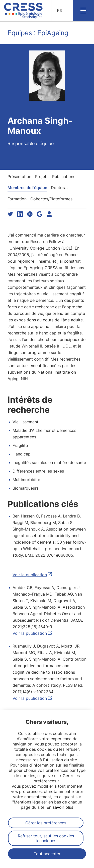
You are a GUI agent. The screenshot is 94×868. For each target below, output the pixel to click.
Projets (42, 177)
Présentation (19, 177)
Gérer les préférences (46, 823)
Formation (17, 199)
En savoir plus (60, 807)
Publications (64, 177)
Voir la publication (30, 575)
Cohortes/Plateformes (51, 199)
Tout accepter (47, 854)
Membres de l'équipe (27, 188)
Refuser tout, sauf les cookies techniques (46, 838)
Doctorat (59, 188)
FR (60, 11)
